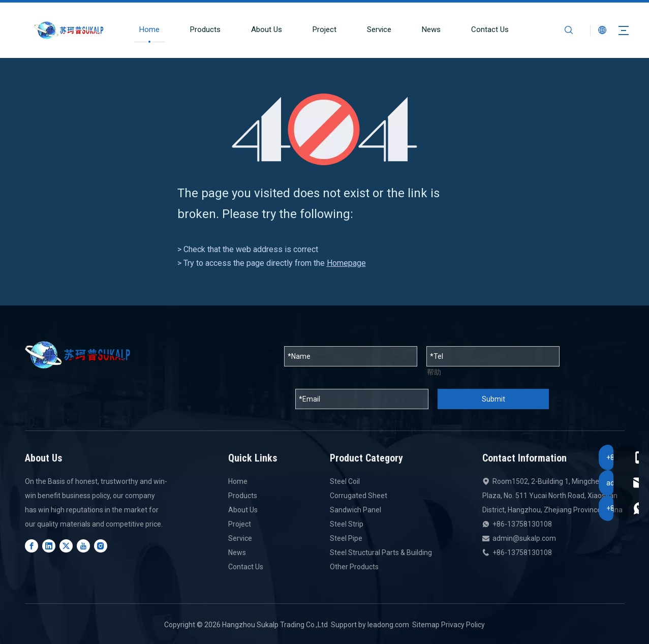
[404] (324, 129)
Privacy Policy (463, 625)
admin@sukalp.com (524, 538)
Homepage (346, 263)
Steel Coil (345, 481)
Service (374, 29)
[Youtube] (83, 546)
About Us (261, 29)
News (426, 29)
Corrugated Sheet (359, 496)
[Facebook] (32, 546)
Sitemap (426, 625)
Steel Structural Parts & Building (381, 553)
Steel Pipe (346, 538)
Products (200, 29)
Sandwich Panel (356, 510)
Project (319, 29)
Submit (493, 399)
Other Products (354, 567)
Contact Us (485, 29)
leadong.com (388, 625)
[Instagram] (101, 546)
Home (144, 29)
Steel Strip (347, 524)
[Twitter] (66, 546)
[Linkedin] (49, 546)
